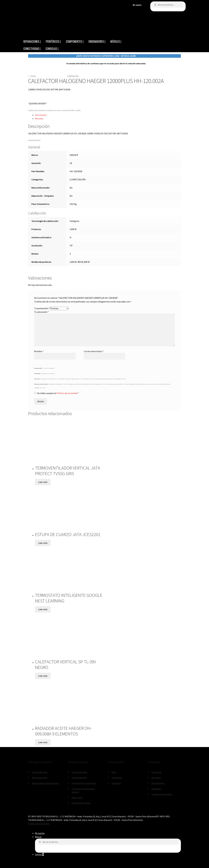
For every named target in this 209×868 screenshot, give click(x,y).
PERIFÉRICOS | (53, 41)
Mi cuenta (137, 5)
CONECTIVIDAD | (32, 49)
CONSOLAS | (52, 49)
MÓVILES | (116, 41)
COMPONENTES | (75, 41)
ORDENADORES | (97, 41)
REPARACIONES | (32, 41)
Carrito (39, 854)
